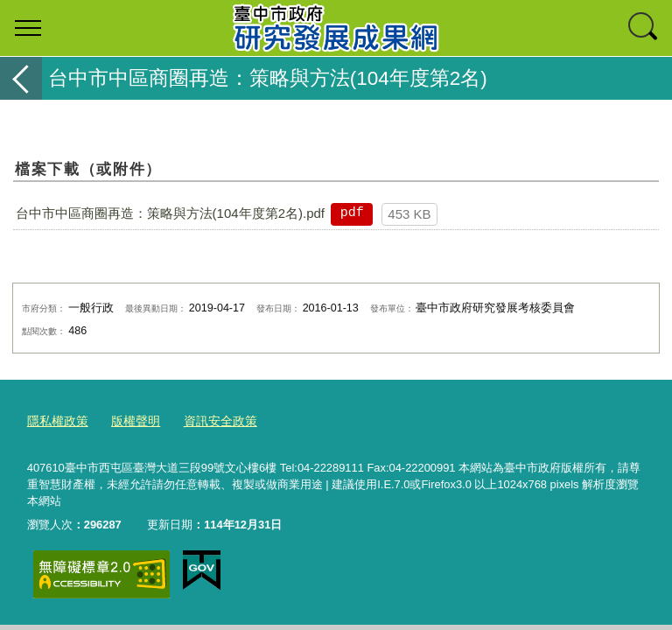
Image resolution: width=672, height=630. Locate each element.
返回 (21, 78)
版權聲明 (129, 420)
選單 (28, 28)
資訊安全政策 (210, 420)
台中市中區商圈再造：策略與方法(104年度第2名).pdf (170, 213)
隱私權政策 (56, 420)
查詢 (644, 28)
